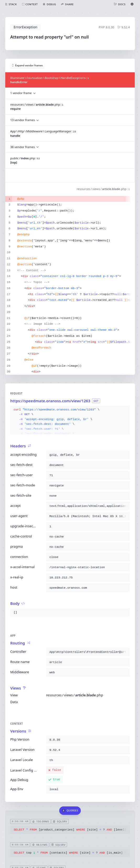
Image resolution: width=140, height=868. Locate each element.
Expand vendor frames (28, 65)
